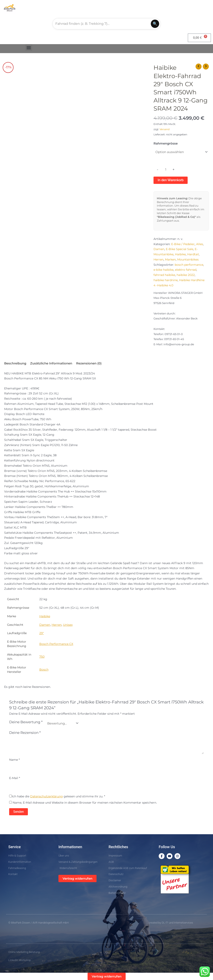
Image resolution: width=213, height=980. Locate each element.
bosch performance (189, 265)
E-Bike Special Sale (180, 249)
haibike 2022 (186, 275)
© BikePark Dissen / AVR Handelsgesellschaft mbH (38, 923)
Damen (159, 249)
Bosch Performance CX (56, 644)
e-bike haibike (163, 270)
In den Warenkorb (171, 180)
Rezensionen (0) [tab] (89, 363)
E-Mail (15, 778)
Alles (200, 244)
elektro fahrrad (186, 270)
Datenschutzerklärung (46, 796)
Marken (170, 259)
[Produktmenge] (165, 170)
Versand (165, 129)
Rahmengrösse (166, 143)
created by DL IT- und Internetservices (171, 923)
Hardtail (193, 254)
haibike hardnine (166, 280)
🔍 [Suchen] (155, 24)
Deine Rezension (25, 733)
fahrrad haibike (164, 275)
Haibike (180, 254)
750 (42, 657)
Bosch (44, 670)
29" (42, 633)
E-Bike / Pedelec (183, 244)
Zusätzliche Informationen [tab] (51, 363)
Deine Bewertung (26, 722)
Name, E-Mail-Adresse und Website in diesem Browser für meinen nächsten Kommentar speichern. (85, 803)
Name (14, 760)
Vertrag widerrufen (77, 878)
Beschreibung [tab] (15, 363)
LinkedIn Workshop (20, 960)
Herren (159, 259)
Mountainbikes (188, 259)
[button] (29, 48)
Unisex (68, 625)
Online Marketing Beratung (24, 952)
